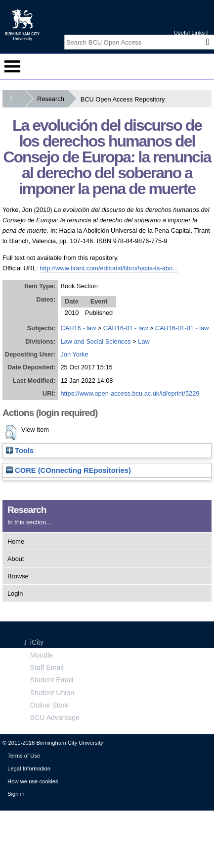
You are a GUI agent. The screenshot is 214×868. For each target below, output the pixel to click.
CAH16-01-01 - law (182, 328)
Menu (12, 66)
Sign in (16, 794)
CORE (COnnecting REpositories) (68, 470)
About (16, 559)
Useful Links (191, 33)
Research (53, 99)
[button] (11, 433)
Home (16, 541)
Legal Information (29, 768)
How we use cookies (33, 781)
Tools (20, 451)
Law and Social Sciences (95, 341)
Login (15, 593)
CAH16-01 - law (126, 328)
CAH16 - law (78, 328)
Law (144, 341)
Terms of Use (24, 756)
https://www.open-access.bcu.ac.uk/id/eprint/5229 (130, 393)
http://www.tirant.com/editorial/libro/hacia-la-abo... (109, 268)
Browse (18, 576)
